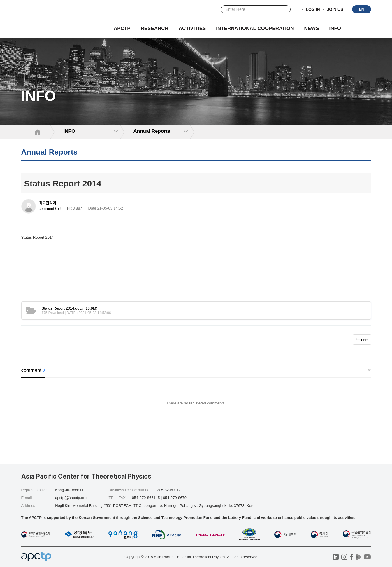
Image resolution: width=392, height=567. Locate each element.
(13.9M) (70, 308)
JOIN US (335, 10)
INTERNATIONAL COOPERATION (255, 28)
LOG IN (313, 10)
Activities (192, 28)
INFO (335, 28)
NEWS (311, 28)
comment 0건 (50, 209)
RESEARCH (155, 28)
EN (362, 9)
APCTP (122, 28)
